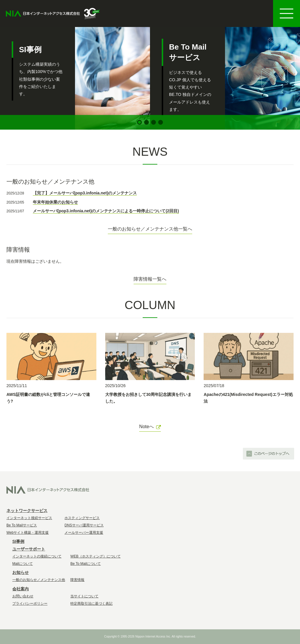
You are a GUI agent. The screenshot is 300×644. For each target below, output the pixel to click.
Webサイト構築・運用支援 (28, 533)
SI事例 (18, 541)
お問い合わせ (23, 596)
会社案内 (21, 589)
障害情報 (77, 580)
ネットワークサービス (27, 511)
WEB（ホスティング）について (95, 556)
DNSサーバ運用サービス (84, 525)
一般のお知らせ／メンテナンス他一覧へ (150, 229)
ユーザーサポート (29, 549)
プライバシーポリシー (30, 604)
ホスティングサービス (82, 518)
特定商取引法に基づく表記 (91, 604)
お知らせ (21, 572)
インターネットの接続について (37, 556)
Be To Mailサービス (22, 525)
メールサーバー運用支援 (84, 533)
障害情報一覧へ (150, 279)
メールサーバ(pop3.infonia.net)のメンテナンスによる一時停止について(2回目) (106, 211)
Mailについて (23, 564)
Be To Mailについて (86, 564)
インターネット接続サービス (29, 518)
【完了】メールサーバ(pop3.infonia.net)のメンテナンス (85, 193)
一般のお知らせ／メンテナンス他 (39, 580)
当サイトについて (84, 596)
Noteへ (150, 427)
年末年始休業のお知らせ (55, 202)
